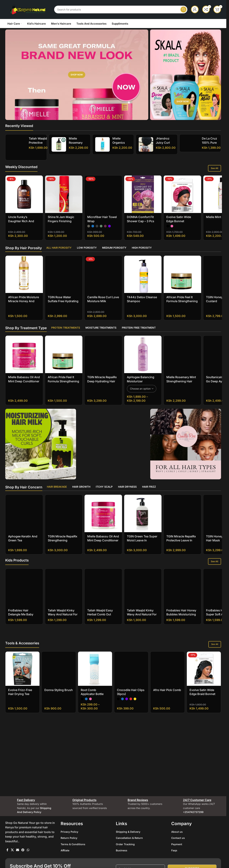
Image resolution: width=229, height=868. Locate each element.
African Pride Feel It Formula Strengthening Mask (182, 304)
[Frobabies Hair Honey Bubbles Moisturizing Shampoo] (182, 591)
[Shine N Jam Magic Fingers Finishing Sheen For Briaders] (64, 198)
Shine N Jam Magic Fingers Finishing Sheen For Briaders (61, 224)
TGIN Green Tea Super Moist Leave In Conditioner (142, 543)
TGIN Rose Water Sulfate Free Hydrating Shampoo (63, 304)
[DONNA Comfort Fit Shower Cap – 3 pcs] (143, 198)
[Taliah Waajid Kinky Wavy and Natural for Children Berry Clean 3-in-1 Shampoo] (64, 591)
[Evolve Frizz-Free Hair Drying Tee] (22, 733)
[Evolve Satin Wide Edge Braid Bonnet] (204, 733)
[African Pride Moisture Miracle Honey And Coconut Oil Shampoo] (24, 277)
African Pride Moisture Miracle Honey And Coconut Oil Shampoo (24, 304)
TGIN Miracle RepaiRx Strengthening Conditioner (63, 543)
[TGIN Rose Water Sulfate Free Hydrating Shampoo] (64, 277)
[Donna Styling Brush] (59, 733)
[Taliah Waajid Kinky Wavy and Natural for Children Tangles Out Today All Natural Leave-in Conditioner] (143, 591)
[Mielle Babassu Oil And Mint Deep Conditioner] (24, 358)
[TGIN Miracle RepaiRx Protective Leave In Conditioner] (182, 517)
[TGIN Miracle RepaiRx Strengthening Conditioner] (64, 517)
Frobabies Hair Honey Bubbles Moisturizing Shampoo (181, 617)
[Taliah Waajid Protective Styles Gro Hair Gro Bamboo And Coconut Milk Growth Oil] (17, 147)
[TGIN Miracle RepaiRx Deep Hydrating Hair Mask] (103, 358)
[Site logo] (28, 9)
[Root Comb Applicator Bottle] (95, 733)
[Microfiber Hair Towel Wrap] (103, 183)
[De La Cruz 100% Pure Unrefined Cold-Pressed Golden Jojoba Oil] (191, 139)
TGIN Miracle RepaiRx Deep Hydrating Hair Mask (102, 384)
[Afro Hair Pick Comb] (167, 733)
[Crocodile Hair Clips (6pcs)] (131, 733)
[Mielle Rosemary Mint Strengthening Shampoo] (59, 144)
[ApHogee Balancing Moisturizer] (143, 358)
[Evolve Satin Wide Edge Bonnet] (182, 198)
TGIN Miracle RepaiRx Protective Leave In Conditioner (181, 543)
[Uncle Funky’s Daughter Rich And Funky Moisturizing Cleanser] (24, 198)
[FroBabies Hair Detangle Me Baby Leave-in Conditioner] (24, 591)
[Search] (121, 9)
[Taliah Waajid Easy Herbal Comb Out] (103, 591)
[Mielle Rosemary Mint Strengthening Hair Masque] (182, 358)
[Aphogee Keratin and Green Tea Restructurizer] (24, 517)
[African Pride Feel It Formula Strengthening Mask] (182, 277)
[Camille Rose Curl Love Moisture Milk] (103, 277)
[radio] (89, 200)
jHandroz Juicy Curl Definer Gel (164, 142)
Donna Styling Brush (59, 755)
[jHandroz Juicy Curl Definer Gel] (146, 144)
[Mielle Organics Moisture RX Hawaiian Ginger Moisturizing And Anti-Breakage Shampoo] (102, 144)
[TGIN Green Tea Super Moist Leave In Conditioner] (143, 517)
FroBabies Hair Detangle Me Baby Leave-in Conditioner (23, 617)
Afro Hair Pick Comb (167, 755)
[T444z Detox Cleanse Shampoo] (143, 277)
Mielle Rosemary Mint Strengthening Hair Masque (181, 384)
